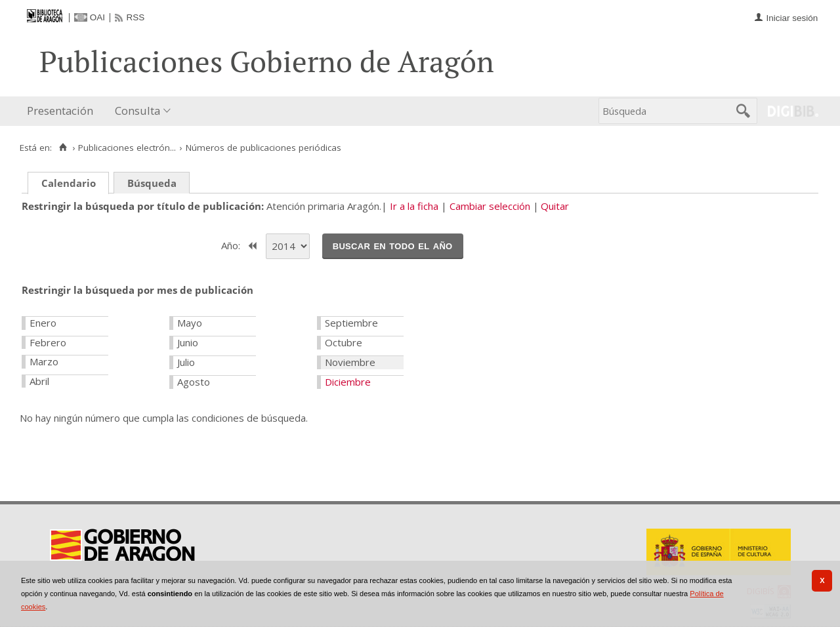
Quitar (555, 206)
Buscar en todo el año (393, 245)
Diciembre (348, 382)
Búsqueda (152, 183)
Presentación (60, 111)
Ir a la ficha (414, 206)
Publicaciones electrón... (127, 148)
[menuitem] (63, 111)
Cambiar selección (490, 206)
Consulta (137, 111)
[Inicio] (63, 148)
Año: (232, 245)
